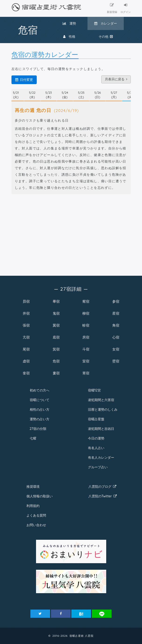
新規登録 (112, 8)
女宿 (116, 349)
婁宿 (56, 373)
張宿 (26, 325)
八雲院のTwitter (103, 496)
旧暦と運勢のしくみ (103, 409)
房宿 (86, 337)
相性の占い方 (40, 409)
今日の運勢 (96, 438)
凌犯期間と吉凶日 (101, 429)
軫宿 (86, 325)
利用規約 (33, 506)
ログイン (126, 8)
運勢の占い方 (40, 419)
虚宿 (26, 361)
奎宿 (26, 373)
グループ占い (98, 467)
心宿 (116, 337)
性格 (69, 37)
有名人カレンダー (101, 458)
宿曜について (40, 400)
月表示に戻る (116, 79)
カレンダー (106, 23)
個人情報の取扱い (40, 496)
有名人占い (96, 448)
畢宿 (56, 301)
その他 (106, 37)
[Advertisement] (71, 234)
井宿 (26, 313)
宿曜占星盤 (96, 419)
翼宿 (56, 325)
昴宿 (26, 301)
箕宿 (56, 349)
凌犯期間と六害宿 (101, 400)
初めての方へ (40, 390)
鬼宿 (56, 313)
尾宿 (26, 349)
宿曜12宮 (94, 390)
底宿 (56, 337)
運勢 (69, 23)
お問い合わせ (36, 525)
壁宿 (116, 361)
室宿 (86, 361)
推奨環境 (33, 487)
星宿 (116, 313)
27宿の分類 (38, 429)
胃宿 (86, 373)
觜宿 (86, 301)
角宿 (116, 325)
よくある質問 (36, 515)
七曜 (33, 438)
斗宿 (86, 349)
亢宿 (26, 337)
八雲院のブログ (102, 487)
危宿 (56, 361)
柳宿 (86, 313)
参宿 (116, 301)
